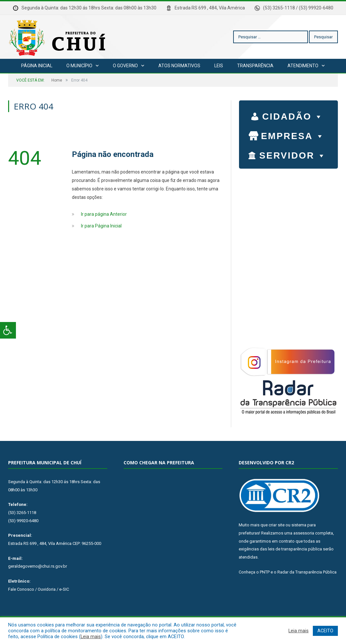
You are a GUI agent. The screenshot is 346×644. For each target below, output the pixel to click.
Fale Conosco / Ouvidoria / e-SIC (39, 589)
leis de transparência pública (295, 549)
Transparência (255, 66)
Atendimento (303, 66)
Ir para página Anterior (104, 214)
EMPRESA (293, 135)
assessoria (304, 533)
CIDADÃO (293, 115)
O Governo (125, 66)
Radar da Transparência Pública (307, 572)
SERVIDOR (293, 154)
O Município (79, 66)
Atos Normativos (179, 66)
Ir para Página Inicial (101, 226)
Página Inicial (37, 66)
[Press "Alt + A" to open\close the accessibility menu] (8, 330)
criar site (277, 525)
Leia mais (91, 637)
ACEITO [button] (325, 631)
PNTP (265, 572)
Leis (219, 66)
